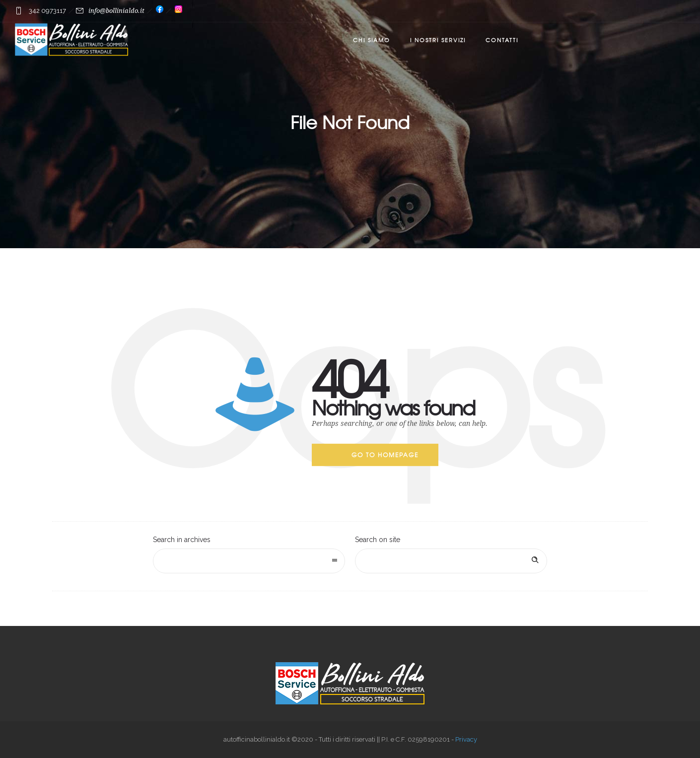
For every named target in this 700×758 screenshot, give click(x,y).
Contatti (502, 40)
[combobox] (249, 561)
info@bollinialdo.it (116, 11)
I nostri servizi (438, 40)
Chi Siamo (372, 40)
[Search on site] (451, 561)
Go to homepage (385, 455)
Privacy (466, 739)
